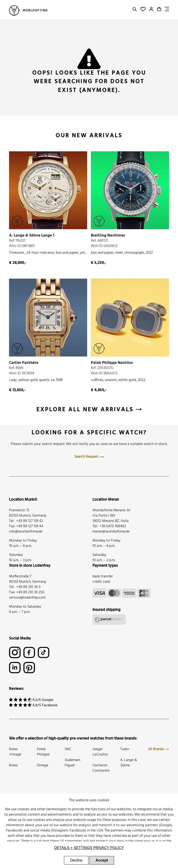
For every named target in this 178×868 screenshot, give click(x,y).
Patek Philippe (43, 752)
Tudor (125, 749)
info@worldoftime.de (26, 532)
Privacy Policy (108, 848)
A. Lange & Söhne (129, 763)
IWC (68, 749)
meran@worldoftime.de (111, 532)
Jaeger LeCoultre (100, 752)
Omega (43, 765)
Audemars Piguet (73, 763)
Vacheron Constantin (101, 768)
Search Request (89, 457)
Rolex (13, 765)
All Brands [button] (158, 749)
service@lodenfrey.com (27, 598)
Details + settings (73, 848)
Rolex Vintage (15, 752)
